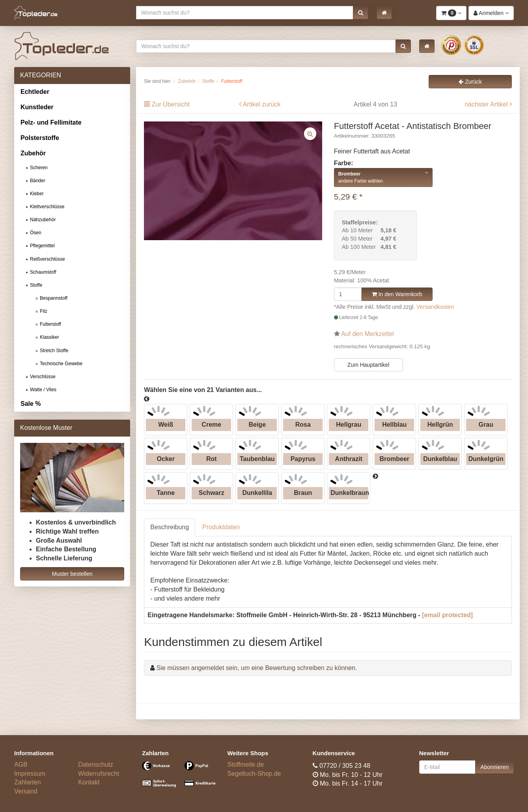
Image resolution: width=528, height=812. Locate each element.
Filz (44, 311)
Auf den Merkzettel (367, 334)
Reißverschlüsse (48, 259)
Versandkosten (435, 307)
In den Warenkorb (397, 294)
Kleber (37, 194)
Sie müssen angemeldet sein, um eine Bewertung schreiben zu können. (257, 668)
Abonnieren (494, 767)
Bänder (38, 181)
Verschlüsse (43, 377)
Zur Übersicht (171, 104)
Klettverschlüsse (47, 207)
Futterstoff (50, 324)
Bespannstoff (54, 298)
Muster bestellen (72, 574)
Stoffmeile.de (245, 764)
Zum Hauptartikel (368, 365)
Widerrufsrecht (99, 774)
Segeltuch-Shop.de (254, 774)
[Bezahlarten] (179, 778)
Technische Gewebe (61, 364)
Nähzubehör (43, 220)
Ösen (36, 233)
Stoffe (36, 285)
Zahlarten (28, 782)
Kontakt (89, 782)
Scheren (39, 168)
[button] (361, 13)
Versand (26, 791)
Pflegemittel (42, 246)
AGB (21, 764)
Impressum (30, 774)
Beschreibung (170, 527)
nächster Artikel (487, 104)
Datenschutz (96, 764)
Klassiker (49, 337)
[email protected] (447, 615)
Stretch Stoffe (54, 351)
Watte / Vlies (43, 390)
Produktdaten (221, 527)
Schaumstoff (43, 272)
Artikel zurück (262, 104)
